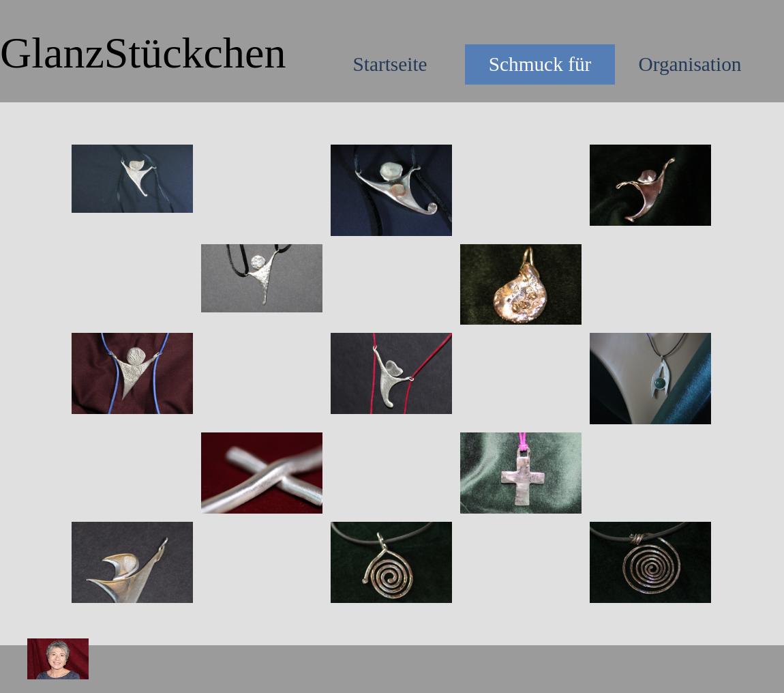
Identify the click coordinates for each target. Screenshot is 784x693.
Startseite (390, 64)
